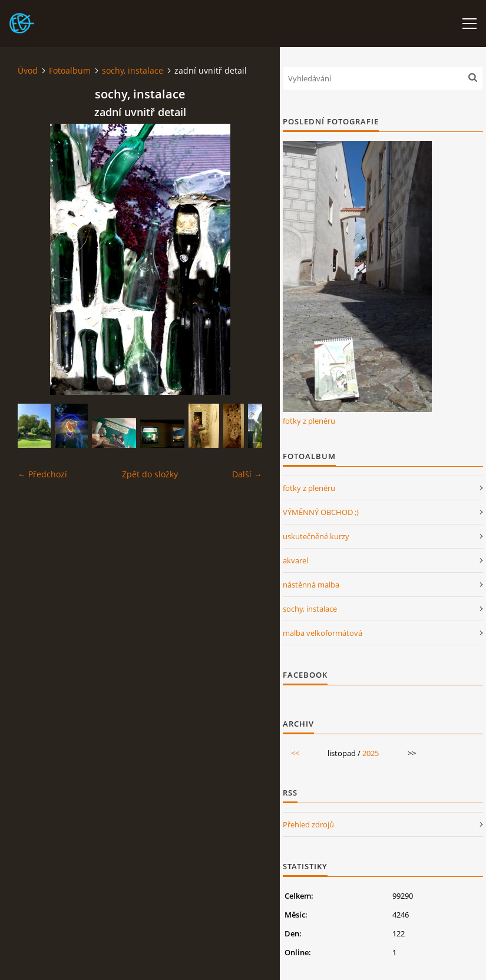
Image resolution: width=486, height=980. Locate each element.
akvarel (295, 560)
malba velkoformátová (323, 633)
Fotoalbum (70, 70)
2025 (371, 753)
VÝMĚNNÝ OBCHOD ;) (321, 512)
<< (295, 753)
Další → (247, 474)
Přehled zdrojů (308, 824)
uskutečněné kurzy (316, 536)
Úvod (28, 70)
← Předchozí (42, 474)
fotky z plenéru (309, 421)
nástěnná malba (311, 585)
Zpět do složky (150, 474)
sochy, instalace (133, 70)
